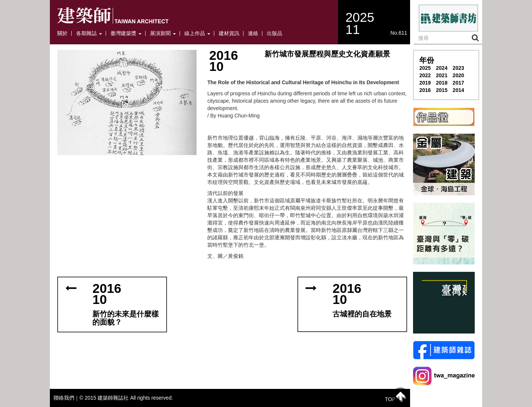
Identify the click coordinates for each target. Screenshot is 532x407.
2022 (425, 75)
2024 (442, 68)
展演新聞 (163, 33)
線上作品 (197, 33)
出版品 (274, 33)
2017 (458, 83)
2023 (458, 68)
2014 (458, 90)
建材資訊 (229, 33)
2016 (425, 90)
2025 (425, 68)
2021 (442, 75)
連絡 (253, 33)
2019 (425, 83)
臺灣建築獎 (126, 33)
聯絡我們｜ (66, 398)
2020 (458, 75)
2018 (442, 83)
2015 (442, 90)
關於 (62, 33)
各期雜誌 (89, 33)
